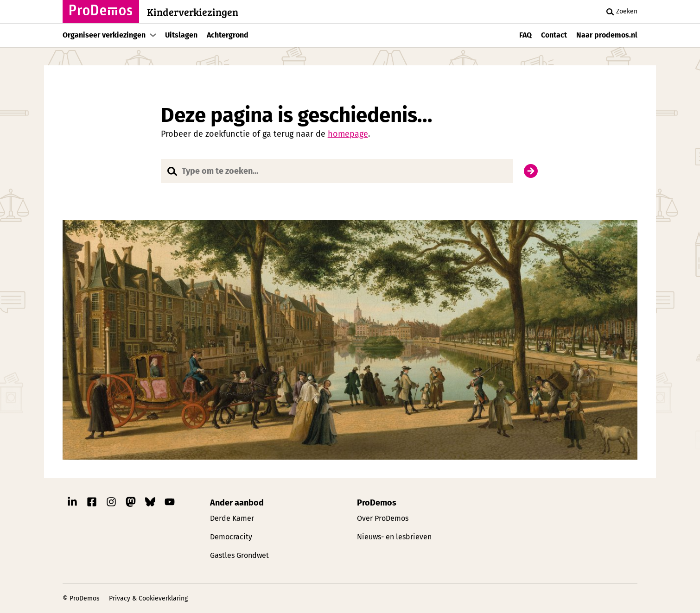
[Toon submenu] (153, 35)
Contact (554, 35)
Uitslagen (181, 35)
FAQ (525, 35)
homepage (348, 134)
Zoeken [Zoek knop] (620, 12)
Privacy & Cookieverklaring (148, 598)
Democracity (231, 537)
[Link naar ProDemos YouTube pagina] (170, 504)
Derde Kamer (232, 518)
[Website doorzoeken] (337, 171)
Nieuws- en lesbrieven (394, 537)
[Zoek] (531, 171)
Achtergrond (228, 35)
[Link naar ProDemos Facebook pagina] (92, 504)
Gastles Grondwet (239, 555)
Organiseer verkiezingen (104, 35)
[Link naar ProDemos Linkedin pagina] (72, 504)
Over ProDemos (383, 518)
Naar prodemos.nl (607, 35)
